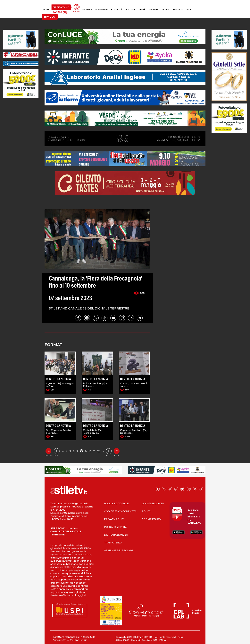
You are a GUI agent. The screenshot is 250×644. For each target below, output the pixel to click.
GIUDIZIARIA (102, 9)
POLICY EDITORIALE (116, 503)
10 (90, 451)
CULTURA (154, 9)
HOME (46, 9)
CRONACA (87, 9)
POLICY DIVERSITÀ (116, 527)
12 (99, 451)
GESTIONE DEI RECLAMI (119, 550)
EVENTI (165, 9)
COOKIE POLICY (152, 519)
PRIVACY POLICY (115, 519)
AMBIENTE (178, 9)
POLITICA (130, 9)
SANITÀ (142, 9)
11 (94, 451)
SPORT (189, 9)
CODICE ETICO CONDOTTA (120, 511)
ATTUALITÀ (117, 9)
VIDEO (50, 17)
